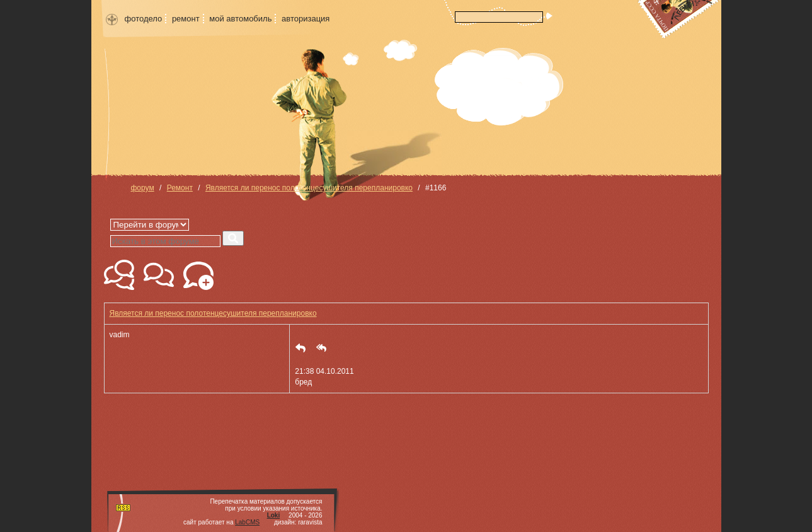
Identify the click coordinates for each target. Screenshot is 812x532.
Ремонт (180, 188)
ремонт (186, 19)
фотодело (144, 19)
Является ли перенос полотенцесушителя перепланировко (309, 188)
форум (143, 188)
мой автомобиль (240, 19)
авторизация (306, 19)
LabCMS (247, 522)
